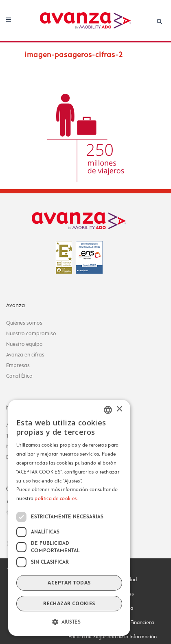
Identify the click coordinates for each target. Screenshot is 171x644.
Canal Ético (19, 376)
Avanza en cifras (25, 355)
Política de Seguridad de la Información (113, 637)
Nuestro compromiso (31, 334)
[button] (69, 622)
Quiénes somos (24, 323)
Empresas (18, 366)
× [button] (119, 409)
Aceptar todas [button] (69, 583)
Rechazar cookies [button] (69, 603)
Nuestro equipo (24, 344)
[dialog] (69, 518)
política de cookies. (56, 499)
